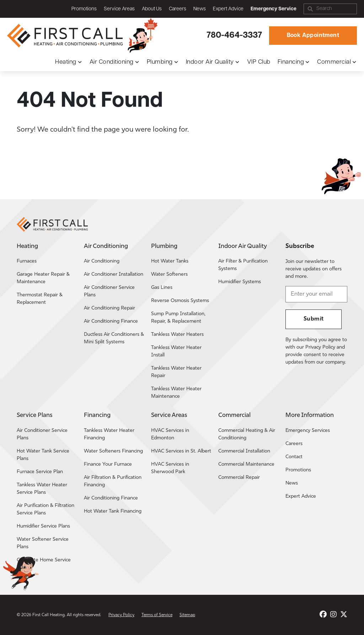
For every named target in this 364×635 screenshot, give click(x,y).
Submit (314, 319)
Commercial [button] (334, 62)
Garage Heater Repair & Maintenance (43, 278)
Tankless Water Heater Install (176, 351)
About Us (152, 9)
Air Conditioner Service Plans (109, 291)
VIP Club (259, 62)
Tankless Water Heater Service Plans (42, 489)
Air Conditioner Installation (114, 274)
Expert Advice (228, 9)
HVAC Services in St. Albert (181, 451)
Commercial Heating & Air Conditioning (247, 434)
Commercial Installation (244, 451)
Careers (178, 9)
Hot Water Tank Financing (113, 511)
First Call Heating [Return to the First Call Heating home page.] (49, 615)
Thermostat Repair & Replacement (40, 299)
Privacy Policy (121, 615)
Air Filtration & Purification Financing (113, 481)
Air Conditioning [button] (112, 62)
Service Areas (119, 9)
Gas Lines (162, 288)
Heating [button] (66, 62)
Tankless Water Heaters (177, 335)
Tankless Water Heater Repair (176, 372)
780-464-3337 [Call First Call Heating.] (234, 36)
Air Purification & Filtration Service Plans (45, 509)
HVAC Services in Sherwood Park (170, 468)
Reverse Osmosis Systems (180, 301)
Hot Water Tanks (170, 261)
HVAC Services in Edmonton (170, 434)
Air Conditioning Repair (109, 308)
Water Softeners (169, 274)
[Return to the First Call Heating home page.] (66, 36)
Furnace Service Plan (40, 472)
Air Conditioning (102, 261)
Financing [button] (291, 62)
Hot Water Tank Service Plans (43, 455)
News (200, 9)
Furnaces (27, 261)
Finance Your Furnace (108, 464)
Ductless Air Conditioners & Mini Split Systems (114, 338)
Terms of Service (157, 615)
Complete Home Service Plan (44, 564)
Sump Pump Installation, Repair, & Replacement (178, 318)
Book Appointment (313, 36)
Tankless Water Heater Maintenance (176, 393)
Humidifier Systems (240, 282)
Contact (294, 457)
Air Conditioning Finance (111, 321)
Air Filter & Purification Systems (243, 265)
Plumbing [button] (160, 62)
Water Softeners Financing (113, 451)
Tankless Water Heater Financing (109, 434)
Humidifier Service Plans (43, 526)
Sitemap (187, 615)
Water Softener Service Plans (43, 543)
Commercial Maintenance (246, 464)
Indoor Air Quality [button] (210, 62)
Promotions (84, 9)
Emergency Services (308, 431)
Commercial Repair (239, 478)
